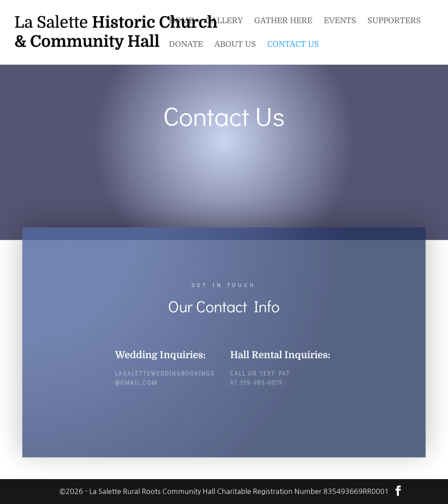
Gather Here (283, 21)
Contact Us (293, 45)
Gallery (224, 21)
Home (181, 21)
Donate (186, 45)
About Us (235, 45)
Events (340, 21)
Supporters (394, 21)
